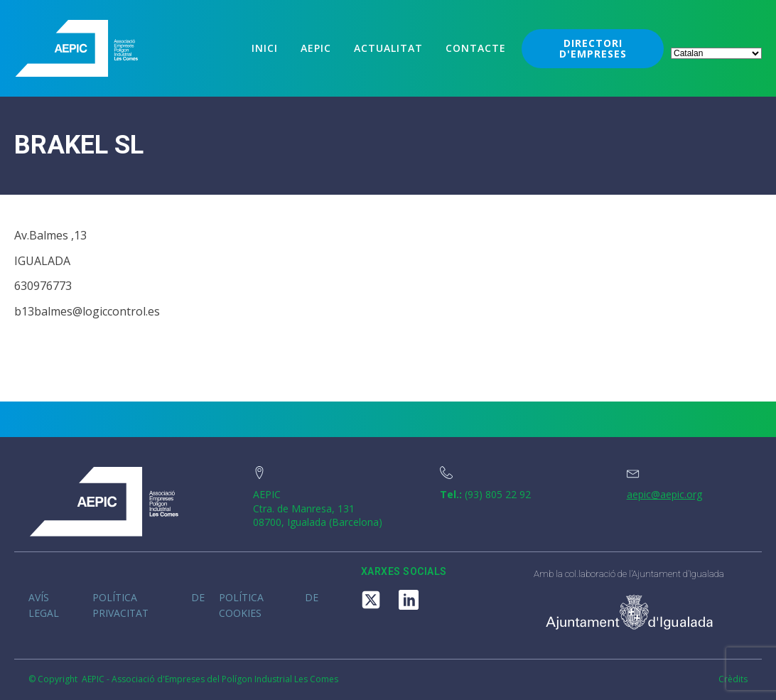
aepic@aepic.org (664, 494)
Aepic (316, 48)
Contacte (476, 48)
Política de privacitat (149, 605)
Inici (265, 48)
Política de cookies (269, 605)
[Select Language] (716, 53)
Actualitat (388, 48)
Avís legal (44, 605)
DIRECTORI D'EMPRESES (593, 48)
